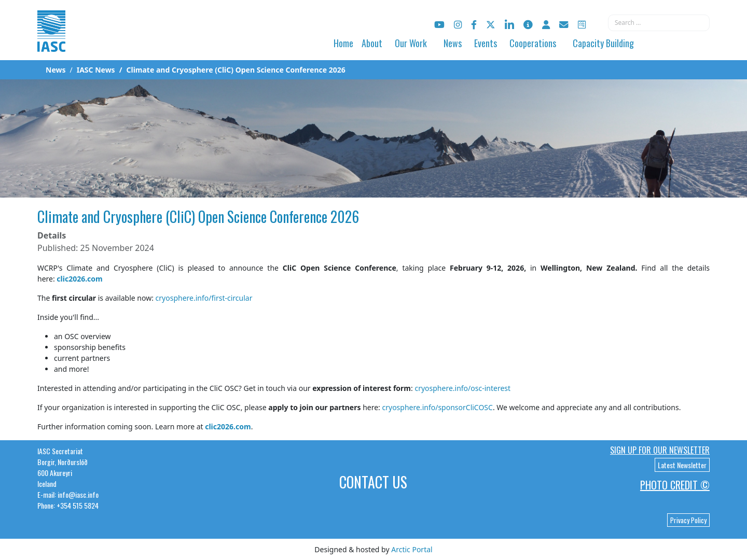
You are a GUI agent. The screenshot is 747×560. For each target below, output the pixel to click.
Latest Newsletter (682, 465)
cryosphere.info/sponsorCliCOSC (438, 407)
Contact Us (373, 482)
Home (343, 43)
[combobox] (659, 23)
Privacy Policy (688, 520)
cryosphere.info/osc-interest (462, 388)
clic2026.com (79, 279)
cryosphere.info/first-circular (204, 298)
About (372, 43)
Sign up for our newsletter (660, 450)
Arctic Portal (412, 549)
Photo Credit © (675, 485)
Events (486, 43)
